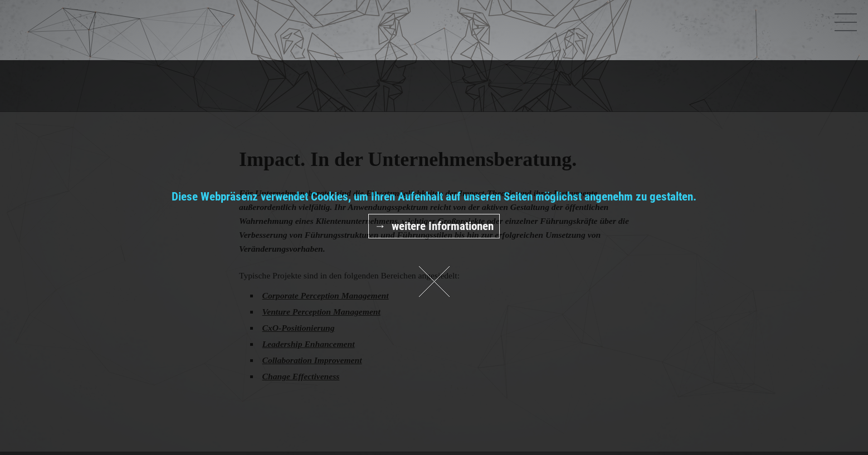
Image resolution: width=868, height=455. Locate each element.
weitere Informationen (443, 226)
